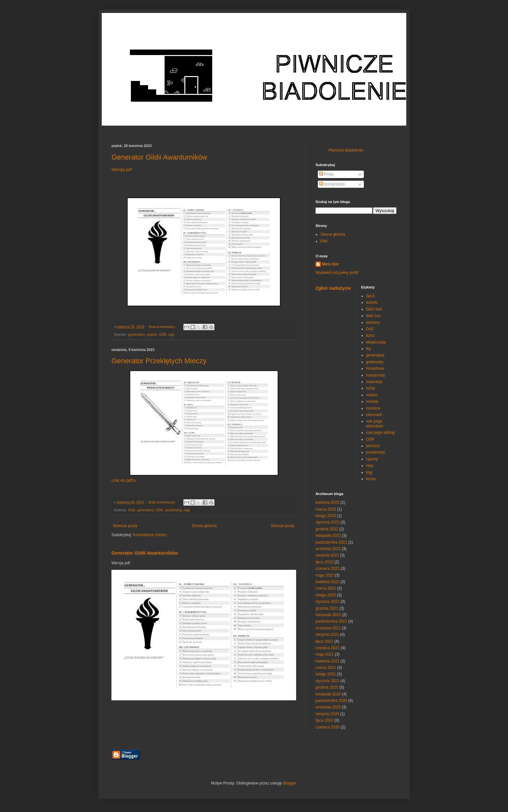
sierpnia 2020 (327, 714)
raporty (372, 459)
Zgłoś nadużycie (333, 288)
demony (373, 322)
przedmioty (174, 510)
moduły (372, 401)
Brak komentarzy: (163, 327)
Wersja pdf (122, 169)
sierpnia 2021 (327, 635)
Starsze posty (283, 526)
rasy (370, 466)
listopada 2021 (328, 615)
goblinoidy (375, 362)
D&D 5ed (374, 309)
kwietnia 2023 (327, 502)
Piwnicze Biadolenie (346, 150)
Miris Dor (330, 264)
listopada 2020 (328, 694)
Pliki (324, 241)
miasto (152, 334)
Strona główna (204, 526)
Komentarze (332, 184)
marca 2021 (326, 668)
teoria (371, 479)
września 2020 (328, 707)
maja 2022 (325, 575)
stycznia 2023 (327, 522)
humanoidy (376, 375)
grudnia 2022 (327, 529)
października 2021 (331, 621)
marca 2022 (326, 588)
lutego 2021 (326, 674)
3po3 (370, 296)
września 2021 (328, 628)
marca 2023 (326, 509)
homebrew (375, 368)
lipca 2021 (324, 641)
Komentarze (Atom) (150, 535)
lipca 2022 (324, 562)
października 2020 (331, 701)
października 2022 (331, 542)
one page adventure (375, 423)
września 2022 (328, 549)
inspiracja (374, 382)
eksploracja (376, 342)
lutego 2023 (326, 516)
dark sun (374, 316)
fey (369, 349)
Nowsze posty (125, 526)
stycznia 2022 (327, 602)
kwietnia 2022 (327, 582)
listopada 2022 (328, 536)
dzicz (370, 335)
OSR (162, 334)
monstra (373, 408)
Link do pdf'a (123, 480)
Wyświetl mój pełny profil (337, 273)
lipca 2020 (324, 720)
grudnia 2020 (327, 687)
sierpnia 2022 (327, 555)
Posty (326, 174)
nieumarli (374, 415)
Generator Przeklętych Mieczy (159, 361)
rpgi (171, 334)
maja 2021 (325, 654)
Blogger (289, 783)
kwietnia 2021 (327, 661)
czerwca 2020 (328, 727)
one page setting (381, 433)
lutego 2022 (326, 595)
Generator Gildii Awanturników (159, 157)
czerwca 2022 (328, 569)
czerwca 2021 (328, 648)
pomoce (373, 446)
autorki (372, 302)
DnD (132, 510)
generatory (137, 334)
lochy (371, 388)
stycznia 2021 (327, 681)
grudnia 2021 (327, 608)
